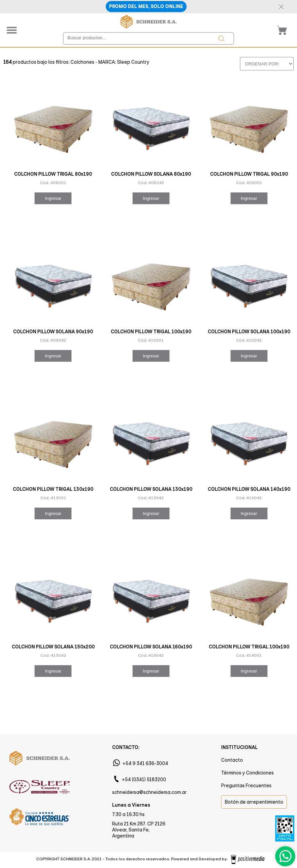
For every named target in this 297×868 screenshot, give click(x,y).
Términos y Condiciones (247, 773)
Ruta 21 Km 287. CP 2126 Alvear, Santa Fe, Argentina (139, 830)
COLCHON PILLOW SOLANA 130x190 (151, 489)
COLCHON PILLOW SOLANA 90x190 (53, 332)
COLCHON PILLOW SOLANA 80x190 (151, 174)
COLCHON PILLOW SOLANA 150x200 (53, 647)
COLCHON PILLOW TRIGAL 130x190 (53, 489)
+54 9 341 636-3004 (145, 763)
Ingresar (53, 198)
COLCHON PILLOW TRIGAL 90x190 (249, 174)
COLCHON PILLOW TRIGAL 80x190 (53, 174)
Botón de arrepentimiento (254, 802)
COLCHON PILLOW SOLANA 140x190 (249, 489)
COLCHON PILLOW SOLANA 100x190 (249, 332)
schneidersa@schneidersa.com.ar (149, 792)
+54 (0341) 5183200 (144, 779)
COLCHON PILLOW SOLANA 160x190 (151, 647)
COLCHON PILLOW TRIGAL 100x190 (151, 332)
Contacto (232, 760)
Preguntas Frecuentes (246, 786)
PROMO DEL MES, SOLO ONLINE (146, 7)
